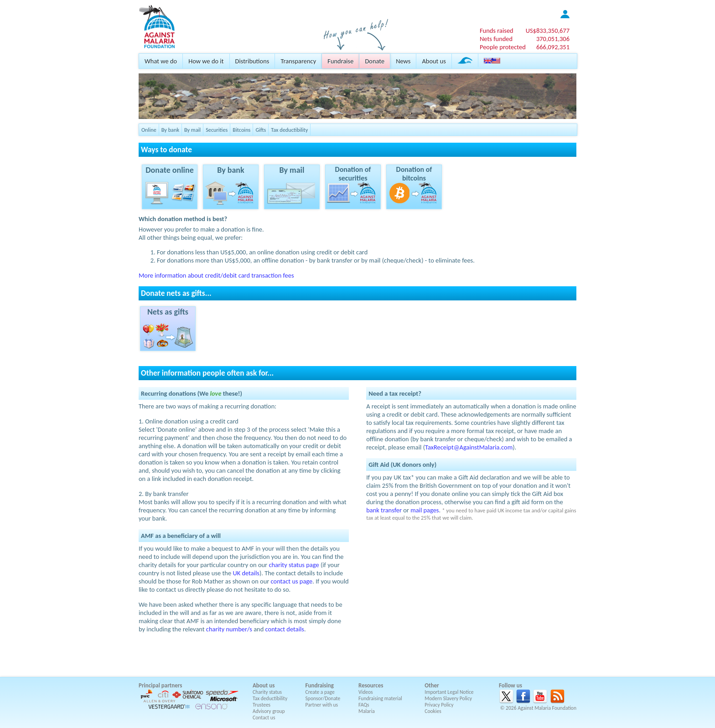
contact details (285, 629)
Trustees (262, 705)
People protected (503, 47)
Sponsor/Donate (323, 698)
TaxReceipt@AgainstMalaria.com (469, 447)
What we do (161, 61)
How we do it (206, 61)
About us (434, 61)
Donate (375, 61)
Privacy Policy (439, 705)
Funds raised (497, 31)
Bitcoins (241, 130)
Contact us (264, 718)
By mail (192, 130)
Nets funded (496, 39)
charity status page (294, 565)
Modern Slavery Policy (448, 698)
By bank (170, 130)
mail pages (425, 510)
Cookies (433, 711)
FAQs (364, 705)
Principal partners (160, 685)
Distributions (252, 61)
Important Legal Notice (449, 692)
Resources (371, 685)
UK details (246, 573)
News (403, 61)
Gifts (261, 130)
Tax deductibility (289, 130)
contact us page (292, 581)
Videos (366, 692)
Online (149, 130)
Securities (217, 130)
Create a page (320, 692)
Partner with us (322, 705)
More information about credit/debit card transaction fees (216, 275)
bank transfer (384, 510)
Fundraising (320, 685)
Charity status (267, 692)
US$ (548, 31)
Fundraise (340, 61)
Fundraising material (380, 698)
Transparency (298, 61)
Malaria (367, 711)
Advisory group (269, 711)
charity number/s (229, 629)
